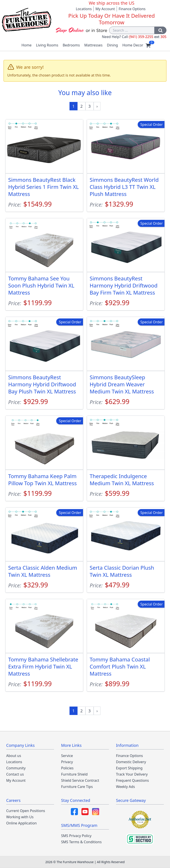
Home (27, 45)
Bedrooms (71, 45)
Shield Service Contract (80, 780)
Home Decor (133, 45)
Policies (67, 768)
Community (16, 768)
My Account (105, 9)
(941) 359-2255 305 (148, 37)
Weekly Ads (125, 787)
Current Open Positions (26, 811)
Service (67, 756)
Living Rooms (47, 45)
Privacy (67, 762)
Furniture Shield (74, 774)
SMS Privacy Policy (76, 836)
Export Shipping (129, 768)
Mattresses (93, 45)
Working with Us (20, 817)
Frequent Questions (132, 780)
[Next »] (97, 106)
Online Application (21, 823)
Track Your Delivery (132, 774)
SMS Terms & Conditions (81, 842)
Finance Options (132, 9)
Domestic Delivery (131, 762)
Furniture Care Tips (77, 787)
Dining (112, 45)
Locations (84, 9)
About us (14, 756)
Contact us (15, 774)
